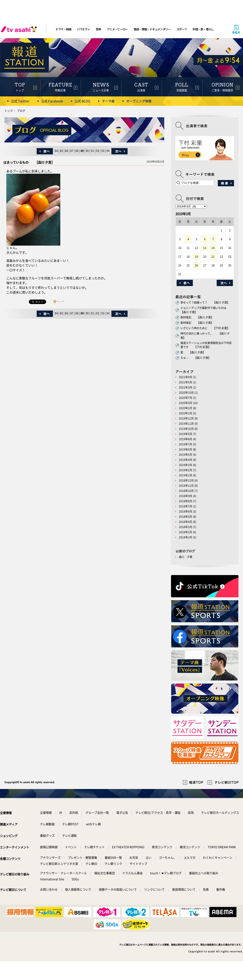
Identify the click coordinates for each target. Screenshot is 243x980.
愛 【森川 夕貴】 (193, 352)
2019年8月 (186, 439)
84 (56, 151)
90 (87, 151)
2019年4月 (186, 460)
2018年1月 (186, 537)
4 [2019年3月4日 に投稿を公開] (188, 239)
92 (98, 151)
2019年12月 (186, 418)
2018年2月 (186, 532)
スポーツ (182, 29)
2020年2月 (186, 408)
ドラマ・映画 (63, 29)
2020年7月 (186, 398)
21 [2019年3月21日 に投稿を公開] (213, 257)
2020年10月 (186, 393)
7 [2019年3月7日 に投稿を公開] (213, 239)
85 (61, 151)
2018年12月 (186, 480)
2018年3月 (186, 527)
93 (103, 151)
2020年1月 (186, 413)
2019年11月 (186, 424)
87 (72, 151)
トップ (9, 111)
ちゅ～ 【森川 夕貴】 (196, 358)
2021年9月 (186, 377)
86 (67, 151)
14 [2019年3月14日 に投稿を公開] (213, 248)
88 (77, 151)
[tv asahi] (20, 29)
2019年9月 (186, 434)
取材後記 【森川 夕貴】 (197, 317)
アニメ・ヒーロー (117, 29)
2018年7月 (186, 506)
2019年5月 (186, 455)
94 (108, 151)
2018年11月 (186, 486)
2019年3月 (186, 465)
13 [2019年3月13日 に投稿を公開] (205, 248)
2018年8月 (186, 501)
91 (92, 151)
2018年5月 (186, 517)
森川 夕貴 (186, 557)
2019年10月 (186, 429)
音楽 (98, 29)
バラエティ (83, 29)
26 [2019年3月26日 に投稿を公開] (196, 265)
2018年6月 (186, 511)
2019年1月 (186, 475)
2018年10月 (186, 491)
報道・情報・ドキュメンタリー (152, 29)
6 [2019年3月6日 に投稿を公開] (205, 239)
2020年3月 (186, 403)
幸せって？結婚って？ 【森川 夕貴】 (205, 302)
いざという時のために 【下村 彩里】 (205, 328)
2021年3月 (186, 387)
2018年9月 (186, 496)
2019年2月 (186, 470)
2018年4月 (186, 522)
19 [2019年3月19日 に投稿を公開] (196, 257)
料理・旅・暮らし (203, 29)
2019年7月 (186, 444)
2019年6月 (186, 449)
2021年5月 (186, 382)
